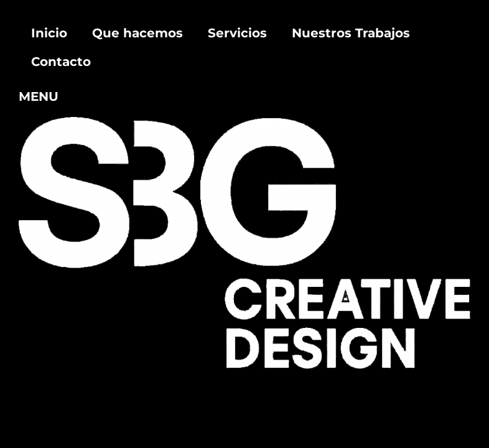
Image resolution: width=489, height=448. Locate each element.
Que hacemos (137, 33)
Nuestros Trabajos (351, 33)
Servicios (237, 33)
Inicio (49, 33)
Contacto (61, 62)
